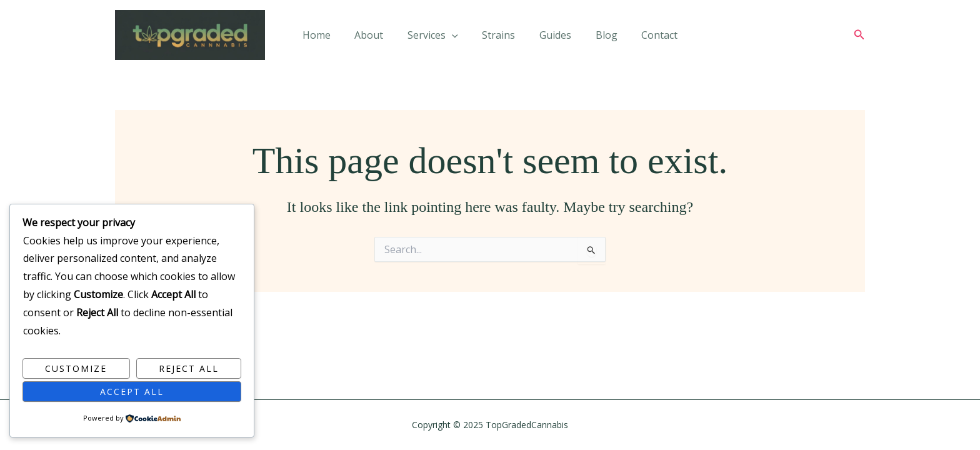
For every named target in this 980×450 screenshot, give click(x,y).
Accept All (132, 392)
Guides (551, 37)
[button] (859, 37)
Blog (598, 37)
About (377, 37)
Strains (498, 37)
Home (329, 37)
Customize (76, 368)
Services (437, 37)
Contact (647, 37)
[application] (456, 37)
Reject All (189, 368)
